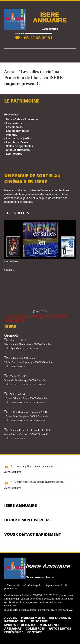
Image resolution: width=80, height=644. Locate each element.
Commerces (35, 628)
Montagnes (50, 625)
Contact (35, 632)
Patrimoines (15, 621)
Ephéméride (14, 632)
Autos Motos (60, 628)
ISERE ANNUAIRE (50, 17)
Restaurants (60, 618)
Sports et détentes (20, 625)
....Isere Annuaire (44, 566)
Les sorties (39, 621)
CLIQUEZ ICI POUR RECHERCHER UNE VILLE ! (36, 319)
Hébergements (33, 618)
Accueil (11, 72)
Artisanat (13, 628)
